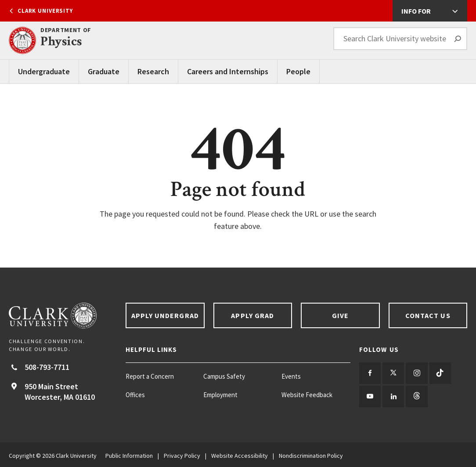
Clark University (45, 11)
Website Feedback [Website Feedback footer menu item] (307, 395)
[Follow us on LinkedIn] (392, 395)
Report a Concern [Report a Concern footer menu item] (150, 376)
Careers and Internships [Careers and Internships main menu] (228, 71)
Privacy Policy (182, 454)
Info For (416, 11)
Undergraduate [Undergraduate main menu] (44, 71)
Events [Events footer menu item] (291, 376)
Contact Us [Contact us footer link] (428, 315)
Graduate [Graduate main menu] (104, 71)
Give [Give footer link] (340, 315)
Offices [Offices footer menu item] (135, 395)
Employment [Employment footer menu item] (220, 395)
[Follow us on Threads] (414, 395)
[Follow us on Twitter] (392, 373)
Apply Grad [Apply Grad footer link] (252, 315)
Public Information (129, 454)
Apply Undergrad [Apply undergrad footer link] (165, 315)
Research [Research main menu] (153, 71)
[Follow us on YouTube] (370, 395)
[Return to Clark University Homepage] (63, 316)
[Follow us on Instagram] (414, 373)
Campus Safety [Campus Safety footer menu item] (224, 376)
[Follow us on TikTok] (437, 373)
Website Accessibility (240, 454)
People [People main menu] (298, 71)
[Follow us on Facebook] (370, 373)
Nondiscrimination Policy (311, 454)
